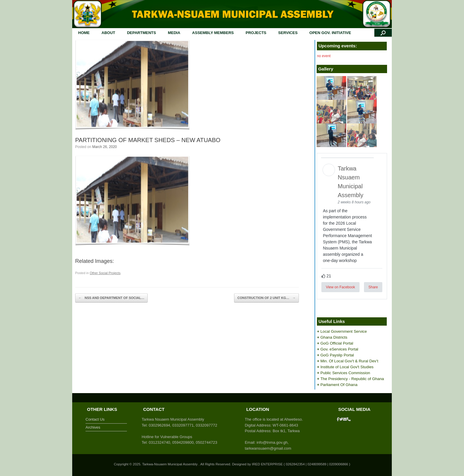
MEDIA (174, 33)
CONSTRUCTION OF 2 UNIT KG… (266, 298)
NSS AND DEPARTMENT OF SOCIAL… (111, 298)
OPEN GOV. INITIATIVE (330, 33)
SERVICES (288, 33)
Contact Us (95, 419)
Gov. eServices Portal (339, 349)
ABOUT (108, 33)
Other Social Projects (105, 273)
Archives (93, 427)
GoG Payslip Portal (337, 355)
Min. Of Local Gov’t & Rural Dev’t (349, 361)
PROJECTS (256, 33)
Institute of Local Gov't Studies (347, 367)
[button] (383, 33)
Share (373, 287)
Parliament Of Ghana (339, 385)
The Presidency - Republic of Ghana (352, 379)
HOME (84, 33)
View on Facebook (340, 287)
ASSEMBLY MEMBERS (213, 33)
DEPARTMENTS (141, 33)
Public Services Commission (345, 373)
